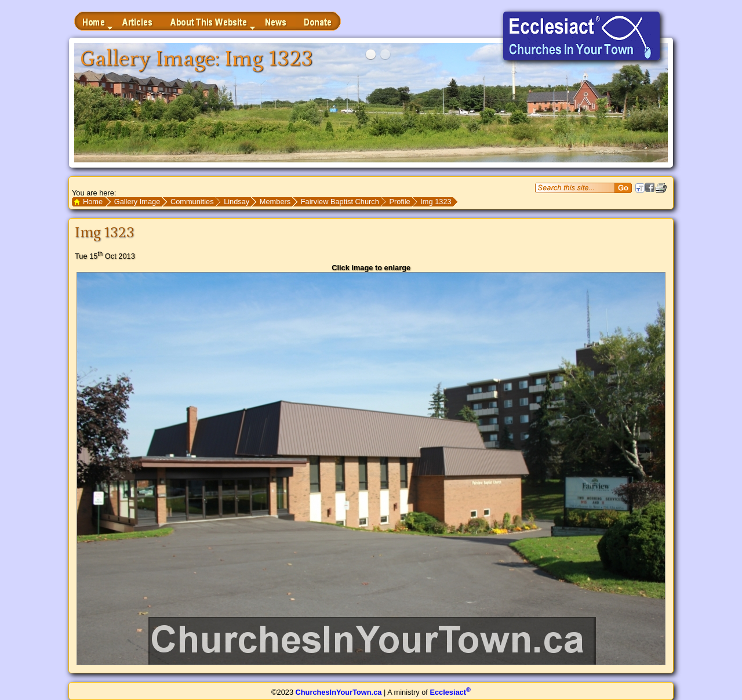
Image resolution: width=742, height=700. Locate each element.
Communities (192, 202)
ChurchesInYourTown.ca (339, 692)
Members (275, 202)
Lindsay (237, 202)
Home (93, 202)
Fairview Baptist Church (340, 202)
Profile (399, 202)
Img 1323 (436, 202)
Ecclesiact (450, 692)
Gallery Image (137, 202)
